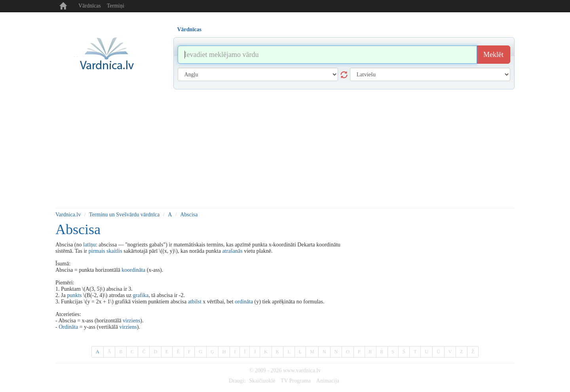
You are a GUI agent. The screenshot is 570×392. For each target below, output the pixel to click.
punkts (74, 295)
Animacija (328, 381)
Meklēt (493, 55)
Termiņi (116, 6)
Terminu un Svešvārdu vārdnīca (124, 215)
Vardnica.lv (68, 215)
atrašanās (232, 251)
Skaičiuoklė (262, 381)
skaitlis (114, 251)
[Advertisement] (285, 149)
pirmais (97, 251)
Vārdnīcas (90, 6)
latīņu (89, 245)
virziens (131, 321)
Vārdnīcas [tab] (189, 29)
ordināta (244, 302)
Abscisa (189, 215)
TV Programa (296, 381)
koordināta (133, 270)
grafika (141, 295)
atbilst (195, 302)
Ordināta (68, 327)
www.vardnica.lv (302, 370)
